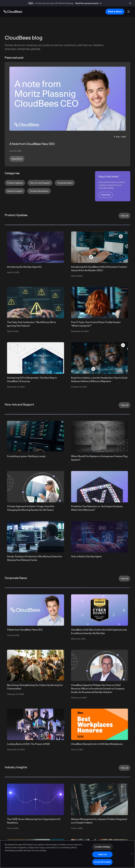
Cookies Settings (102, 848)
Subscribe (106, 195)
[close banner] (131, 3)
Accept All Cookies (102, 863)
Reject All (102, 856)
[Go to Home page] (13, 12)
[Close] (132, 855)
